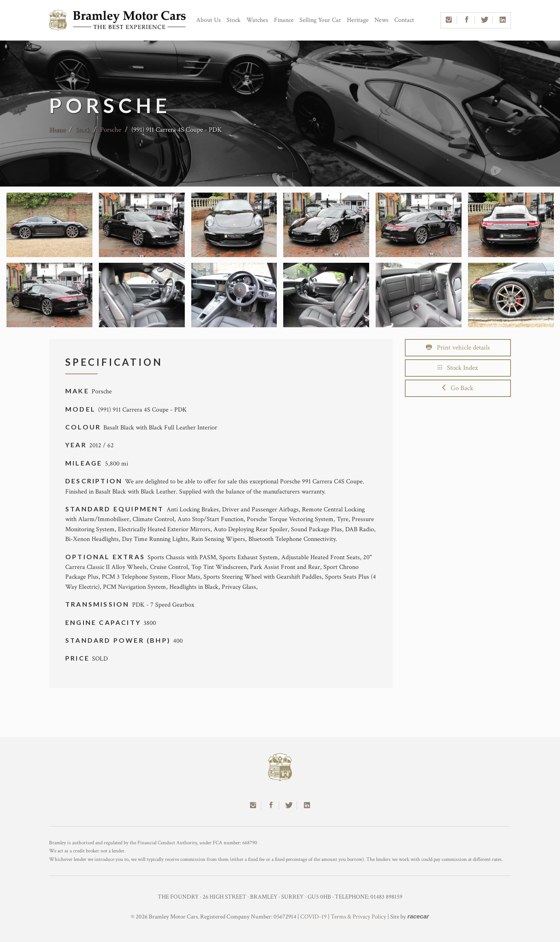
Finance (284, 20)
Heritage (358, 20)
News (382, 20)
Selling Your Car (320, 20)
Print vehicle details (458, 348)
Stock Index (458, 368)
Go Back (458, 388)
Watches (257, 20)
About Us (208, 20)
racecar (418, 916)
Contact (404, 20)
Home (57, 130)
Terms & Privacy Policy (358, 917)
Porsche (111, 130)
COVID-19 (313, 917)
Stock (234, 20)
